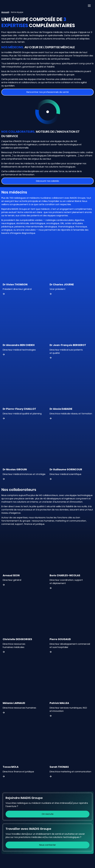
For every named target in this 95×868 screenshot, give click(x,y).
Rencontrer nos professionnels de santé (48, 92)
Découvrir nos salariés (47, 181)
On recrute (48, 814)
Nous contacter (48, 845)
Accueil (5, 12)
